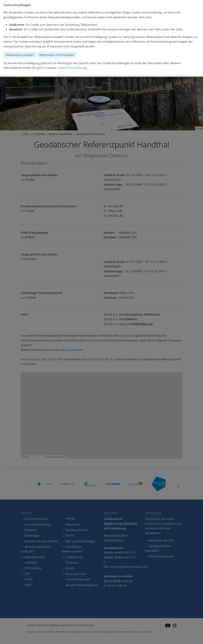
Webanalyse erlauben (20, 55)
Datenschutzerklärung (72, 68)
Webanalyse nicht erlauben (57, 55)
